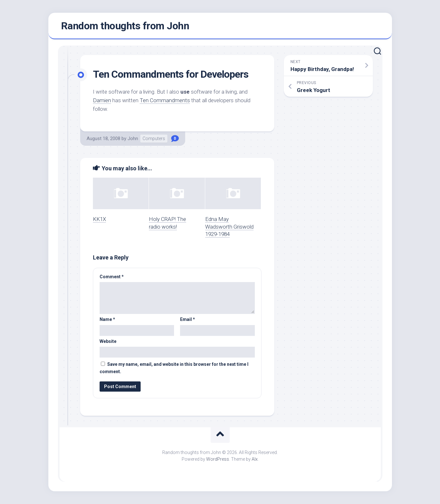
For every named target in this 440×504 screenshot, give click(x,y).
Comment (112, 277)
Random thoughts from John (125, 26)
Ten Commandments (165, 100)
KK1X (99, 219)
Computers (154, 138)
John (133, 138)
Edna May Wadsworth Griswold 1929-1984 (229, 227)
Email (188, 319)
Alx (255, 459)
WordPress (218, 459)
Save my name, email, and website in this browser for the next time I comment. (174, 368)
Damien (102, 100)
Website (108, 341)
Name (107, 319)
